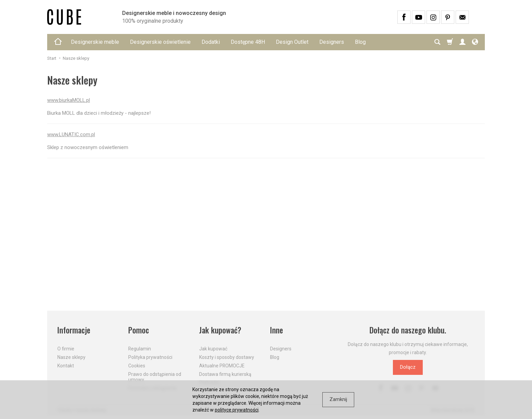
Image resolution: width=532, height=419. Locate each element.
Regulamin (140, 349)
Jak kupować (213, 349)
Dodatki (211, 42)
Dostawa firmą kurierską (225, 374)
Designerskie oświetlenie (160, 42)
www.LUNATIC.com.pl (71, 134)
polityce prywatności (237, 410)
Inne (277, 330)
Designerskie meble (95, 42)
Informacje (74, 330)
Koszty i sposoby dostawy (227, 357)
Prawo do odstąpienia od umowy (155, 377)
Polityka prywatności (150, 357)
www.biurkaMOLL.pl (69, 100)
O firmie (66, 349)
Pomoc (139, 330)
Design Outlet (292, 42)
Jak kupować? (220, 330)
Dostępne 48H (248, 42)
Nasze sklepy (71, 357)
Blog (360, 42)
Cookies (137, 365)
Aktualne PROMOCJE (222, 365)
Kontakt (66, 365)
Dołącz (408, 367)
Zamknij (338, 399)
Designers (332, 42)
